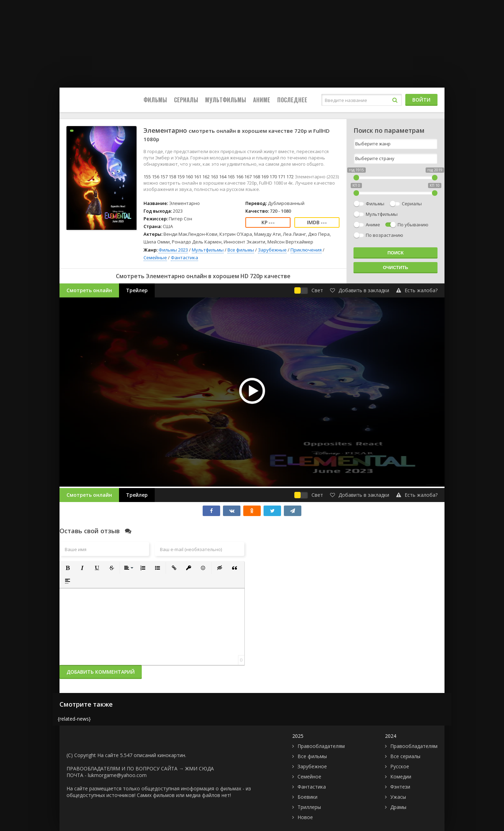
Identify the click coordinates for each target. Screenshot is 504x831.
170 (273, 177)
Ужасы (398, 797)
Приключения (306, 250)
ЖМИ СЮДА (199, 768)
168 (256, 177)
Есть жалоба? (417, 290)
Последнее (292, 100)
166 (240, 177)
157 (164, 177)
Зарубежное (312, 766)
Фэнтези (400, 787)
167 (248, 177)
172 (290, 177)
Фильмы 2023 (173, 250)
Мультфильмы (226, 100)
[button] (68, 568)
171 (282, 177)
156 (156, 177)
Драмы (398, 807)
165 (231, 177)
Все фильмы (241, 250)
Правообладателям (321, 746)
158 (172, 177)
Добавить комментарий (101, 672)
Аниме (262, 100)
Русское (400, 766)
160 (189, 177)
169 (265, 177)
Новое (305, 817)
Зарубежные (272, 250)
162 (206, 177)
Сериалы (186, 100)
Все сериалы (405, 756)
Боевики (307, 797)
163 (214, 177)
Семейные (155, 257)
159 (181, 177)
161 (198, 177)
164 (223, 177)
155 (147, 177)
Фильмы (155, 100)
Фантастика (184, 257)
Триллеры (309, 807)
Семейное (309, 777)
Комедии (401, 777)
